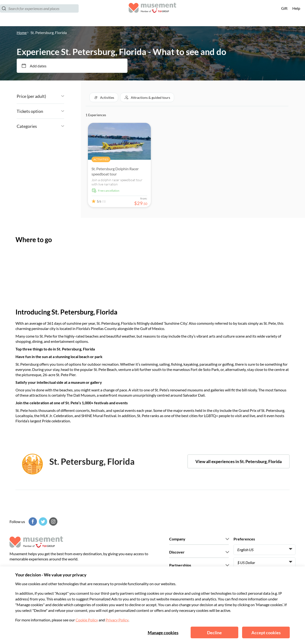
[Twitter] (42, 522)
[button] (104, 97)
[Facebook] (32, 522)
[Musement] (152, 13)
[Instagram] (53, 522)
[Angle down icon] (55, 96)
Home (22, 32)
